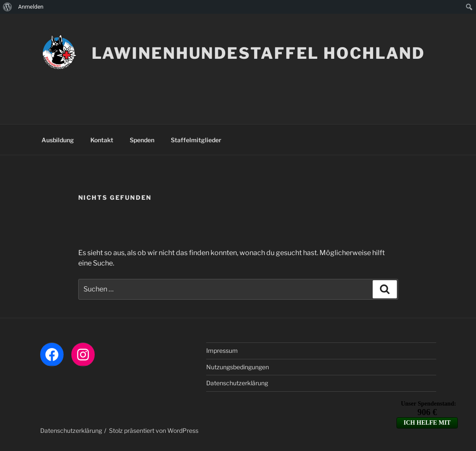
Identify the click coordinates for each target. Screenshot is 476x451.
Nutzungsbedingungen (238, 367)
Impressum (222, 350)
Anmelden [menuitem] (31, 7)
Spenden (142, 140)
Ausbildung (58, 140)
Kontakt (102, 140)
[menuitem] (8, 7)
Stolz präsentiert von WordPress (154, 430)
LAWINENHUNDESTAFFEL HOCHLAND (259, 53)
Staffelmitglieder (196, 140)
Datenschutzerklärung (237, 383)
